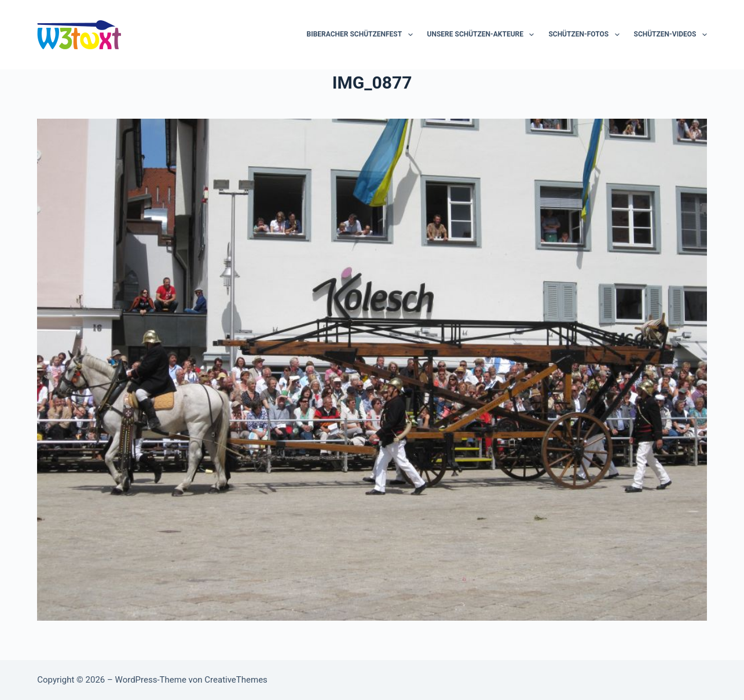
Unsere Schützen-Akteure (483, 35)
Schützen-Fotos (586, 35)
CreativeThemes (236, 680)
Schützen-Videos (670, 35)
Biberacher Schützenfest (362, 35)
